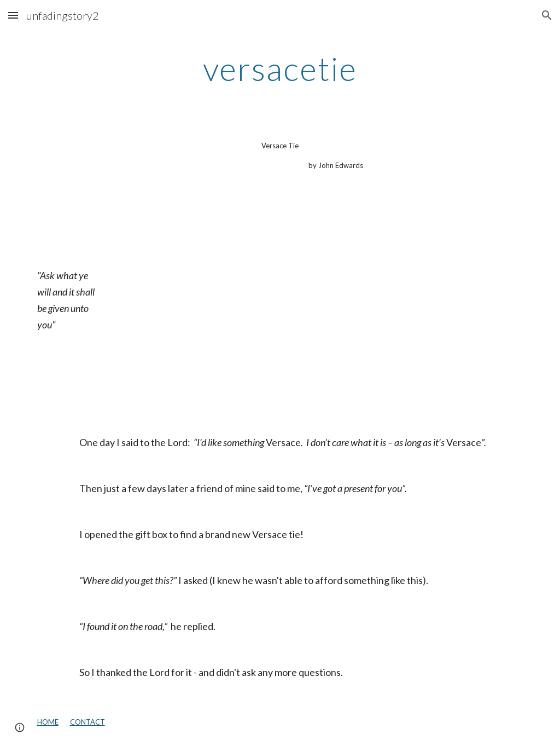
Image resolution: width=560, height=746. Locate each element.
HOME (48, 722)
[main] (280, 68)
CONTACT (87, 722)
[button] (13, 15)
